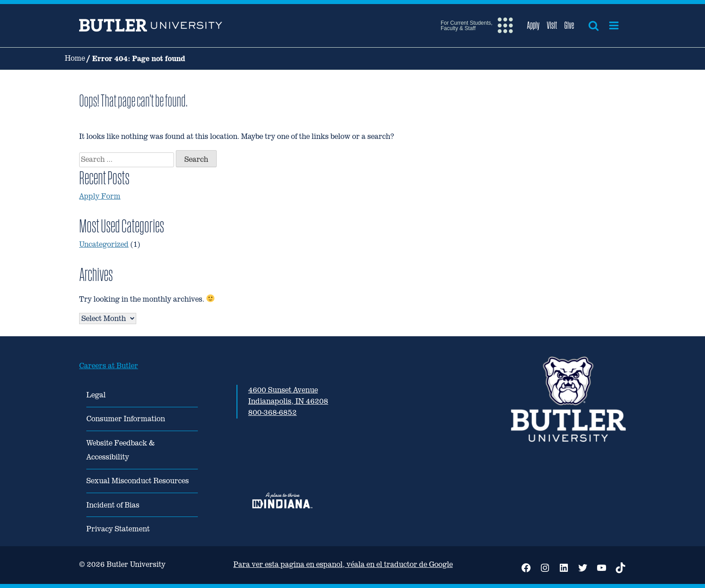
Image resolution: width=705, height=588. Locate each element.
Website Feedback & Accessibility (120, 450)
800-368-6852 (272, 412)
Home (75, 58)
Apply (533, 25)
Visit (552, 25)
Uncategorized (104, 244)
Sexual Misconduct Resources (138, 481)
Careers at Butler (109, 366)
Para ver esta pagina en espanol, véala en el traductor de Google (343, 564)
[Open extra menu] (477, 26)
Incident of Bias (113, 505)
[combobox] (127, 160)
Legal (96, 395)
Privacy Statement (118, 529)
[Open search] (593, 26)
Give (569, 25)
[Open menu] (614, 26)
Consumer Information (126, 419)
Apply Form (100, 196)
